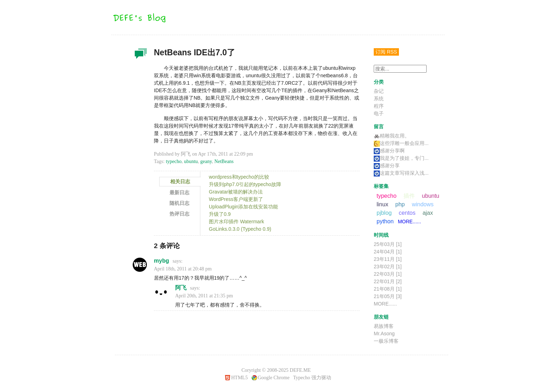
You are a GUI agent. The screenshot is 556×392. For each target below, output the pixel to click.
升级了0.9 (220, 214)
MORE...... (409, 222)
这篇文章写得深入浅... (401, 173)
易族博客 (384, 326)
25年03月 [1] (388, 244)
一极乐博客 (386, 341)
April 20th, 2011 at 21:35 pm (204, 296)
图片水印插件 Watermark (237, 222)
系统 (379, 99)
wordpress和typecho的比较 (239, 177)
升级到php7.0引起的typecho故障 (245, 184)
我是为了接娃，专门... (401, 158)
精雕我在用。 (392, 136)
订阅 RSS (386, 52)
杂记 (140, 55)
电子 (379, 113)
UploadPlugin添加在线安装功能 (243, 207)
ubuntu (191, 161)
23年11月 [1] (388, 259)
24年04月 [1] (388, 252)
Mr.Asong (384, 334)
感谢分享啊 (389, 151)
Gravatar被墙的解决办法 (236, 192)
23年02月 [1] (388, 267)
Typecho (301, 378)
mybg (162, 261)
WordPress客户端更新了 (236, 199)
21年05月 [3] (388, 296)
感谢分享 (387, 166)
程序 (379, 106)
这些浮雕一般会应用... (401, 143)
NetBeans (224, 161)
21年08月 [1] (388, 289)
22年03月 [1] (388, 274)
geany (206, 161)
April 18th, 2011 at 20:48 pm (183, 269)
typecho (174, 161)
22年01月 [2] (388, 281)
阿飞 (181, 288)
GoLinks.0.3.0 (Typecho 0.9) (240, 229)
